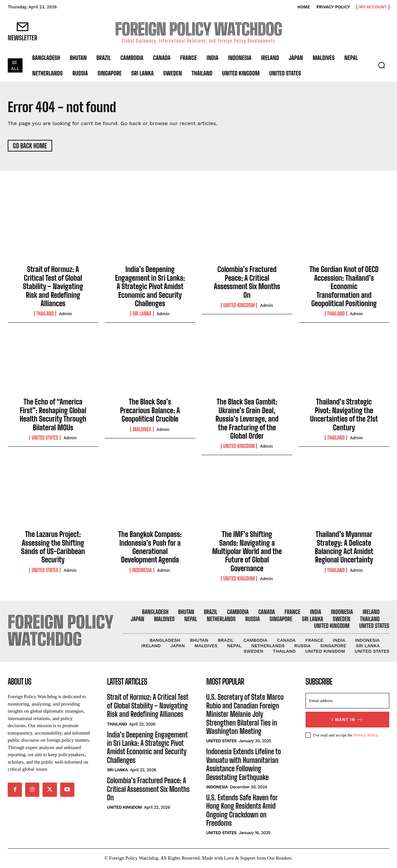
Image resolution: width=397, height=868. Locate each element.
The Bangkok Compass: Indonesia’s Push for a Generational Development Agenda (150, 548)
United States (45, 438)
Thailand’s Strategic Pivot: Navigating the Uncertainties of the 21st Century (344, 415)
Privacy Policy (366, 736)
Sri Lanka (142, 314)
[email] (347, 701)
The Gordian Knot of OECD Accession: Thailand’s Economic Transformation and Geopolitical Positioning (344, 287)
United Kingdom (239, 306)
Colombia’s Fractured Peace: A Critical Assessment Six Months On (247, 283)
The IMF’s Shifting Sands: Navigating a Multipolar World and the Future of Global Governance (247, 552)
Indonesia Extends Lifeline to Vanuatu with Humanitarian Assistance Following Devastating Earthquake (244, 765)
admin (66, 314)
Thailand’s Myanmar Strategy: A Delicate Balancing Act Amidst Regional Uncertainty (344, 548)
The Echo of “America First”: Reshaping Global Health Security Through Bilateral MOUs (53, 415)
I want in (347, 720)
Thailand (45, 314)
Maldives (142, 430)
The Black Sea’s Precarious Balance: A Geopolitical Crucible (150, 411)
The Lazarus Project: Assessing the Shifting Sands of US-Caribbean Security (53, 548)
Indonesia (142, 571)
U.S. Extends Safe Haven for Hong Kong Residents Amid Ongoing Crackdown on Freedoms (242, 811)
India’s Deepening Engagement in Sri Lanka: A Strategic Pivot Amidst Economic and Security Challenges (150, 287)
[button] (382, 65)
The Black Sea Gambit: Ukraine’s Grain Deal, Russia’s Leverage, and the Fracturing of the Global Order (247, 419)
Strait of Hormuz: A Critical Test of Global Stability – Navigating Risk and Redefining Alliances (53, 287)
